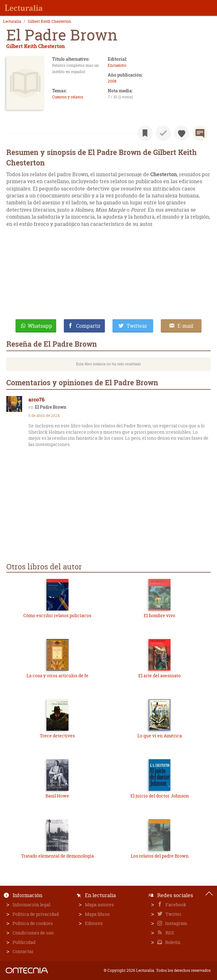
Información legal (31, 905)
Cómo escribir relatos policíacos (57, 615)
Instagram (176, 923)
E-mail (185, 326)
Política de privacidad (36, 914)
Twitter (173, 914)
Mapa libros (97, 914)
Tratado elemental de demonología (57, 856)
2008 (112, 81)
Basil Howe (57, 796)
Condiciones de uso (33, 933)
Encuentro (117, 65)
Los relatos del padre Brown (160, 856)
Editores (94, 923)
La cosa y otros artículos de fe (57, 676)
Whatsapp (40, 326)
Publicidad (24, 942)
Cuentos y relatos (68, 97)
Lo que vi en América (160, 736)
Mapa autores (99, 905)
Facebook (175, 905)
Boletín (172, 942)
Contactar (23, 951)
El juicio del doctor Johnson (160, 796)
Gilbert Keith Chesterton (49, 22)
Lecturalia (12, 22)
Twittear (137, 326)
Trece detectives (57, 736)
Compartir (88, 326)
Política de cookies (33, 923)
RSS (169, 933)
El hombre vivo (160, 615)
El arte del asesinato (160, 676)
